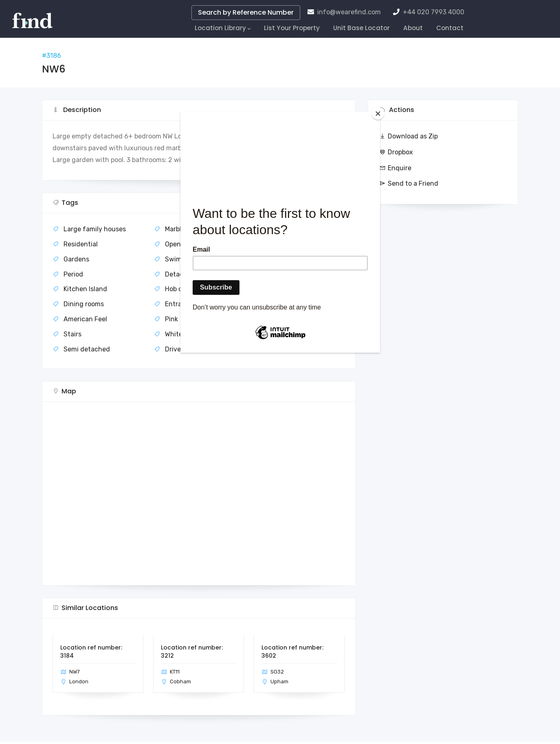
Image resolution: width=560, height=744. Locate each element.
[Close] (378, 114)
